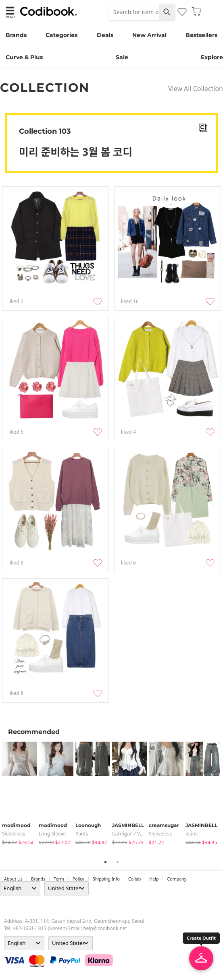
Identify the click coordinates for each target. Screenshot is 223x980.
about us (13, 879)
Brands (16, 35)
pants (82, 834)
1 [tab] (106, 862)
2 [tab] (118, 862)
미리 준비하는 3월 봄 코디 (76, 152)
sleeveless (14, 834)
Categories (61, 35)
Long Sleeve (52, 834)
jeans (192, 834)
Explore (212, 57)
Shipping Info (106, 879)
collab (134, 879)
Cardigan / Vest (129, 834)
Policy (78, 879)
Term (59, 879)
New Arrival (149, 35)
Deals (105, 35)
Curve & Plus (24, 57)
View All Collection (196, 89)
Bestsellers (201, 35)
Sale (122, 57)
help (154, 879)
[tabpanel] (20, 794)
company (177, 879)
